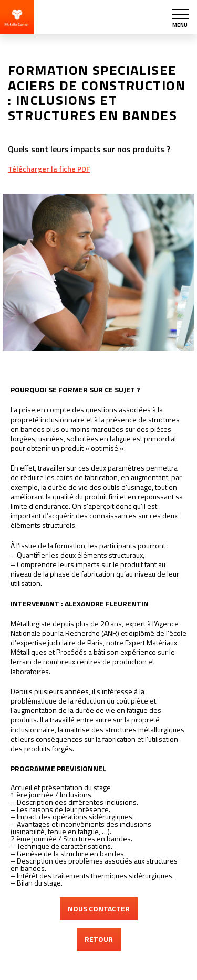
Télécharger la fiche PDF (49, 169)
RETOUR (99, 939)
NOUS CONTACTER (99, 908)
